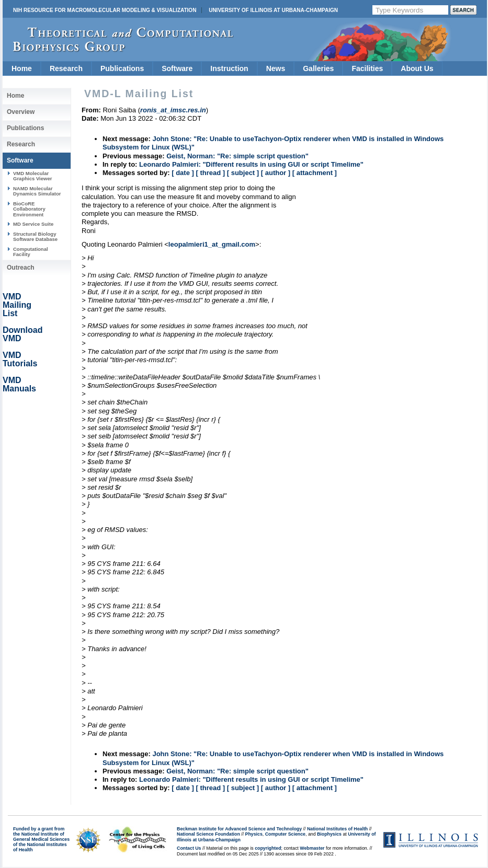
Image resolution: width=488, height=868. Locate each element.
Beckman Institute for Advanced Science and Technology (239, 829)
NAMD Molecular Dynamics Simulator (37, 191)
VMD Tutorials (20, 359)
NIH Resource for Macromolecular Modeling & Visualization (105, 10)
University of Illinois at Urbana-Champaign (273, 10)
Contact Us (189, 848)
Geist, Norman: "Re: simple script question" (237, 156)
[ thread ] (210, 173)
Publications (122, 68)
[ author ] (276, 173)
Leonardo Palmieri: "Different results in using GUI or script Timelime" (251, 164)
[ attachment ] (315, 173)
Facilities (367, 68)
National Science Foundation (208, 834)
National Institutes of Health (337, 829)
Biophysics (329, 834)
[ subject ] (243, 173)
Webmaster (312, 848)
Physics (254, 834)
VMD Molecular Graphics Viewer (32, 176)
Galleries (318, 68)
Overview (21, 112)
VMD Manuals (19, 384)
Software (177, 68)
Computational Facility (31, 252)
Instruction (229, 68)
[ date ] (183, 173)
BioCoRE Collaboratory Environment (29, 209)
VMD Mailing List (17, 305)
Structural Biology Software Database (35, 236)
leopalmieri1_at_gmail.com (212, 244)
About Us (417, 68)
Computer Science (285, 834)
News (276, 68)
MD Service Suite (33, 224)
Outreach (21, 268)
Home (22, 68)
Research (66, 68)
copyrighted (268, 848)
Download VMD (22, 334)
